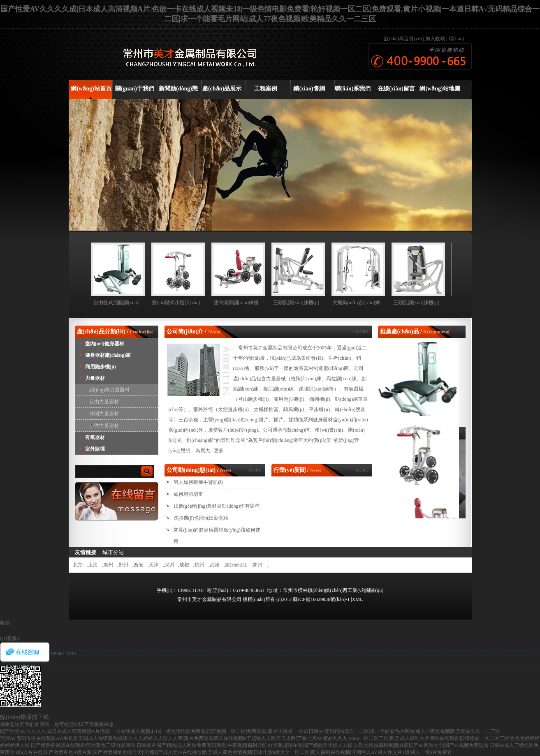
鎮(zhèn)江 (236, 565)
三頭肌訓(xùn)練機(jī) (296, 303)
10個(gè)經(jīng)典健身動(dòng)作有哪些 (217, 506)
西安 (139, 565)
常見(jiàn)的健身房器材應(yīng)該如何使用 (217, 536)
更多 (219, 451)
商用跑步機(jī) (101, 367)
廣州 (108, 565)
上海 (93, 565)
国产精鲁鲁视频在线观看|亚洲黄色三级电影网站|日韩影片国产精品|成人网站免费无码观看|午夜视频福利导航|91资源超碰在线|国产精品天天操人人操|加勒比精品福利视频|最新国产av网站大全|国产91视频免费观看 (260, 745)
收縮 (5, 623)
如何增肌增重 (188, 494)
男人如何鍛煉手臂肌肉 (198, 482)
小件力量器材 (104, 425)
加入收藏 (435, 39)
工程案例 (266, 89)
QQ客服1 (10, 638)
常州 (257, 565)
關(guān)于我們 (135, 89)
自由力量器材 (104, 402)
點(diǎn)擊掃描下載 (24, 717)
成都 (184, 565)
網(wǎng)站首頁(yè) (91, 92)
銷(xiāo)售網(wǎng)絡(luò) (309, 92)
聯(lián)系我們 (353, 89)
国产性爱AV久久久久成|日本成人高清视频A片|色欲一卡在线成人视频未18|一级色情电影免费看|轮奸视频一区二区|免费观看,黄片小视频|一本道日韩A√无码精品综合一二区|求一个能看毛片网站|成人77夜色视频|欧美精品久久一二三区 (250, 731)
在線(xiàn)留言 (396, 89)
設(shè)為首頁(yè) (403, 39)
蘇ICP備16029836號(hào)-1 (322, 599)
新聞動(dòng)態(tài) (178, 92)
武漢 (215, 565)
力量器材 (95, 378)
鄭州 (123, 565)
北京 (78, 565)
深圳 (169, 565)
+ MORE (360, 332)
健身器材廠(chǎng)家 (108, 355)
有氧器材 (95, 437)
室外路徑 (95, 449)
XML (358, 599)
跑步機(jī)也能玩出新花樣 (201, 518)
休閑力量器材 (104, 414)
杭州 (199, 565)
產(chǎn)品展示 (222, 89)
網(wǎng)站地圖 (440, 89)
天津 (154, 565)
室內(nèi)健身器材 (105, 344)
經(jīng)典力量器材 (110, 390)
